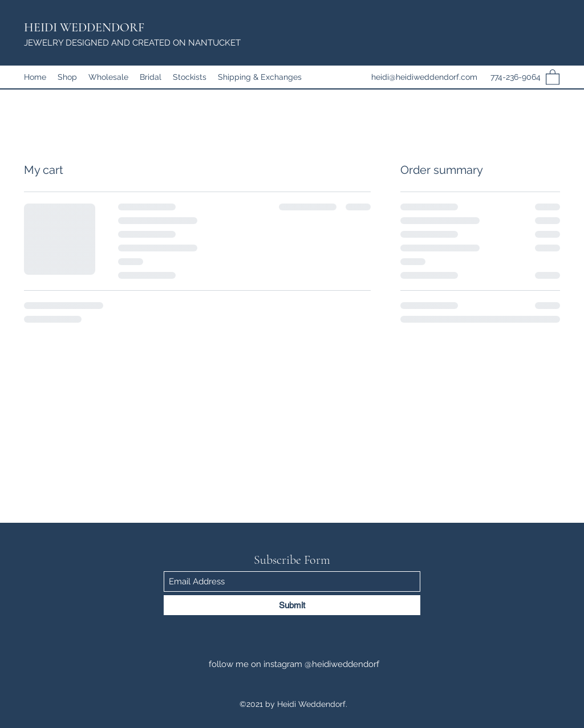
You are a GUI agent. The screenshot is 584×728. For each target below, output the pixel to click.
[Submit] (292, 605)
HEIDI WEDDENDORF (84, 27)
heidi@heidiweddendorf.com (424, 77)
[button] (553, 77)
